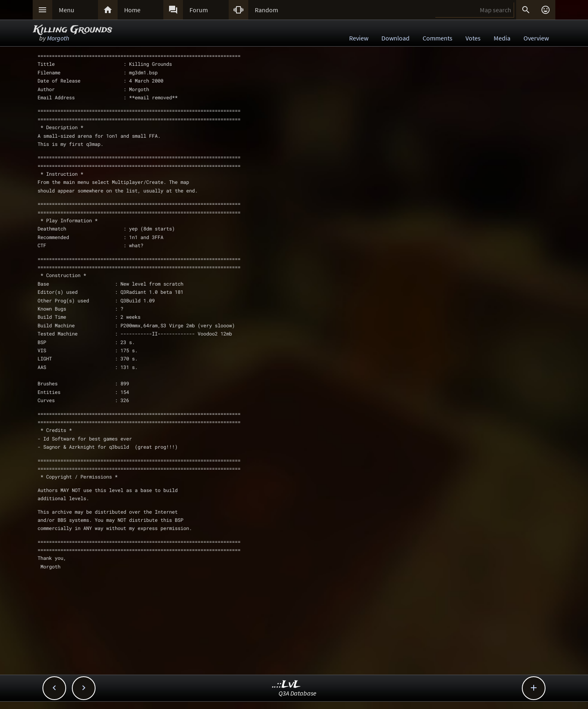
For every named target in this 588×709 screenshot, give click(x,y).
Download (395, 38)
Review (359, 38)
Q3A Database (297, 693)
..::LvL (286, 685)
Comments (438, 38)
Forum (199, 10)
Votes (473, 38)
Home (132, 10)
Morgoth (58, 38)
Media (502, 38)
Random (266, 10)
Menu (67, 10)
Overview (536, 38)
